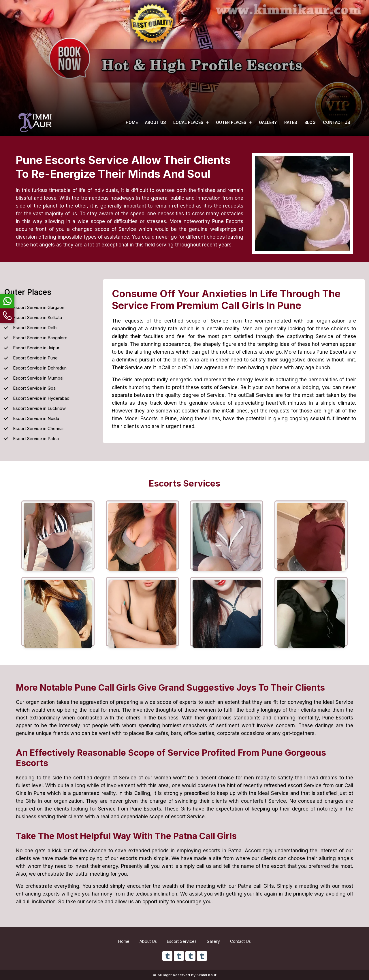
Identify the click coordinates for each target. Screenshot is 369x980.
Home (132, 122)
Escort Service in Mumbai (38, 378)
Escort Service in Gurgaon (39, 307)
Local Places (191, 122)
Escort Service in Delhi (35, 328)
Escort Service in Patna (36, 439)
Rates (291, 122)
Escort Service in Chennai (38, 428)
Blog (310, 122)
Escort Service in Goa (34, 388)
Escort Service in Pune (35, 358)
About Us (156, 122)
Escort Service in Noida (36, 418)
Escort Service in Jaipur (36, 348)
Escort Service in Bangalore (40, 338)
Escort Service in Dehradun (40, 368)
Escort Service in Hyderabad (41, 398)
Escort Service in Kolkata (37, 317)
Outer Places (234, 122)
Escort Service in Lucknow (39, 408)
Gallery (268, 122)
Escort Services (182, 941)
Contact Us (337, 122)
